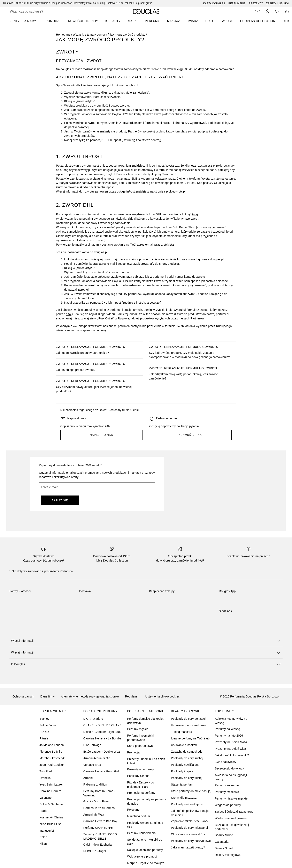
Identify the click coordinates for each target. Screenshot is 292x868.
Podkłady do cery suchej (187, 758)
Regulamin (132, 696)
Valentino (45, 798)
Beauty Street (224, 848)
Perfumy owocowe (227, 792)
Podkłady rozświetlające (187, 804)
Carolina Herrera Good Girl (101, 771)
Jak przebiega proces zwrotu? (76, 370)
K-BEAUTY (113, 21)
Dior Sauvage (92, 745)
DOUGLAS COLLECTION (258, 21)
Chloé (43, 837)
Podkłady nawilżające (185, 765)
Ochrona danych (23, 696)
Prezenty (256, 3)
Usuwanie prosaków (184, 745)
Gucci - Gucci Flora (96, 801)
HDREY (45, 732)
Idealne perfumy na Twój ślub (190, 738)
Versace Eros (92, 765)
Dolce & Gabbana (51, 804)
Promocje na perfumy (141, 793)
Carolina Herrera (50, 791)
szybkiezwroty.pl (79, 170)
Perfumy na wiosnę (227, 729)
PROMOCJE (52, 21)
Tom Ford (46, 771)
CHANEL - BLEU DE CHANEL (103, 725)
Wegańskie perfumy (228, 805)
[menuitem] (22, 21)
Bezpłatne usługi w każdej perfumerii (232, 827)
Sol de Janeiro (49, 725)
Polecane (133, 810)
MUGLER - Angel (95, 851)
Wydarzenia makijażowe (231, 818)
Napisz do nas (101, 435)
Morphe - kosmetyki (52, 758)
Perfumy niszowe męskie (231, 798)
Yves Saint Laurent (52, 784)
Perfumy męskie (138, 729)
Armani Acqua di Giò (97, 758)
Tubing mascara (182, 732)
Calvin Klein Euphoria (98, 845)
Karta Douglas (214, 3)
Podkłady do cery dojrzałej (188, 719)
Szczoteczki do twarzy (229, 768)
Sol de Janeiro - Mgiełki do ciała (145, 842)
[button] (146, 641)
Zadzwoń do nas (190, 435)
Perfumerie (237, 3)
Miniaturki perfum (139, 816)
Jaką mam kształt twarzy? (188, 847)
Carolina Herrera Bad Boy (100, 821)
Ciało (210, 21)
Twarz (193, 21)
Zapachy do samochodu (187, 752)
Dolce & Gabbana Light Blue (102, 732)
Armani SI (90, 778)
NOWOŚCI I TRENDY (83, 21)
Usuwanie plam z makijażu (189, 725)
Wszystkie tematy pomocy (90, 35)
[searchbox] (40, 12)
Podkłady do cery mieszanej (190, 828)
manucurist (47, 831)
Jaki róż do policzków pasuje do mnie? (190, 813)
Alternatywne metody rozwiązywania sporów (90, 696)
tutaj (195, 214)
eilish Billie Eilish (50, 824)
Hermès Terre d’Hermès (99, 808)
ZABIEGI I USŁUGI (277, 3)
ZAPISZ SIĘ (60, 500)
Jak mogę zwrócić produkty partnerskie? (82, 353)
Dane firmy (48, 696)
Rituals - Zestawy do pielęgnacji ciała (141, 785)
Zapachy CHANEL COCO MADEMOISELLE (100, 836)
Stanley (44, 719)
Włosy (227, 21)
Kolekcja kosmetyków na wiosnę (231, 721)
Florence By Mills (51, 752)
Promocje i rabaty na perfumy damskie (146, 801)
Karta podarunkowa (140, 746)
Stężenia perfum (182, 784)
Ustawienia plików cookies (163, 696)
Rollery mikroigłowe (228, 855)
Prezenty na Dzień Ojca (230, 749)
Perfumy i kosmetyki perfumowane (140, 738)
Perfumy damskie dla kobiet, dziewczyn (146, 721)
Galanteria (222, 842)
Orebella (45, 778)
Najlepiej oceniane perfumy (145, 850)
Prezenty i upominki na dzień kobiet (146, 761)
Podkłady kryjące (182, 771)
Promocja (133, 752)
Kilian (43, 844)
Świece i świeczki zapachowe (234, 812)
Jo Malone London (52, 745)
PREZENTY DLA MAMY (20, 21)
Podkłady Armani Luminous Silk (145, 825)
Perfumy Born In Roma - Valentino (99, 793)
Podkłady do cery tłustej (187, 778)
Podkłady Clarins (138, 776)
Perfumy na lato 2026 (229, 736)
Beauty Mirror (224, 835)
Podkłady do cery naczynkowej (191, 841)
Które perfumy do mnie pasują (191, 791)
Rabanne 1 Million (95, 784)
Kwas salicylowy (225, 762)
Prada (43, 811)
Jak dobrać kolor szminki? (232, 755)
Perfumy (152, 21)
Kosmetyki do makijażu (142, 769)
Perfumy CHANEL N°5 (98, 828)
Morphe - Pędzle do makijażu (146, 863)
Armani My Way (94, 815)
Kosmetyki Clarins (51, 817)
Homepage (63, 35)
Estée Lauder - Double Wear (102, 752)
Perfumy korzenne (227, 785)
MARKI (133, 21)
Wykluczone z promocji (142, 856)
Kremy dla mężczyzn (185, 798)
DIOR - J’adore (93, 719)
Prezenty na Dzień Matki (231, 742)
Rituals (44, 738)
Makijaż (174, 21)
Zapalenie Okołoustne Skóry (190, 821)
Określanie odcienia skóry (188, 834)
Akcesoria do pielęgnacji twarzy (231, 777)
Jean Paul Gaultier (52, 765)
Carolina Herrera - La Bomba (102, 738)
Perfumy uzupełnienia (141, 833)
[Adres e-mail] (97, 487)
